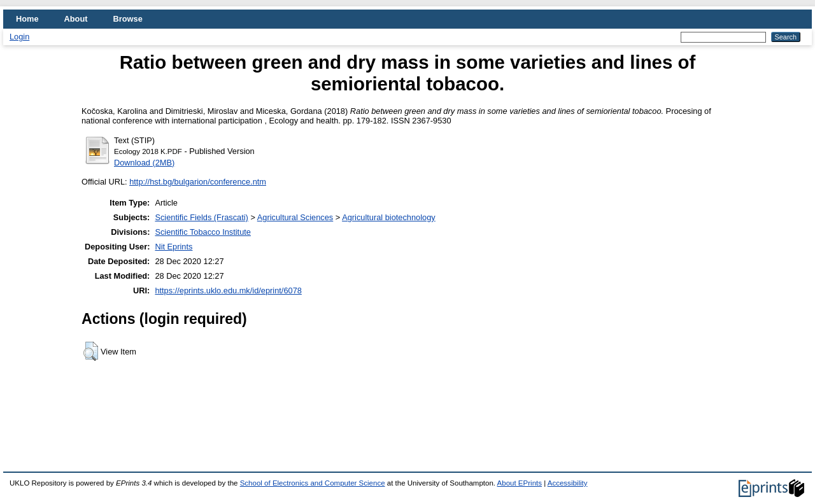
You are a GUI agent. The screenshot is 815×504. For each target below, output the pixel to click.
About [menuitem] (76, 19)
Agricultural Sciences (295, 217)
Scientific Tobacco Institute (203, 232)
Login (19, 37)
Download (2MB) (144, 163)
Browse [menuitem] (128, 19)
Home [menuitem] (27, 19)
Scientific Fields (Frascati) (201, 217)
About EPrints (520, 483)
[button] (91, 351)
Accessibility (568, 483)
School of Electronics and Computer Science (313, 483)
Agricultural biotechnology (389, 217)
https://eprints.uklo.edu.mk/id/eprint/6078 (228, 290)
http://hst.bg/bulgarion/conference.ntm (198, 182)
